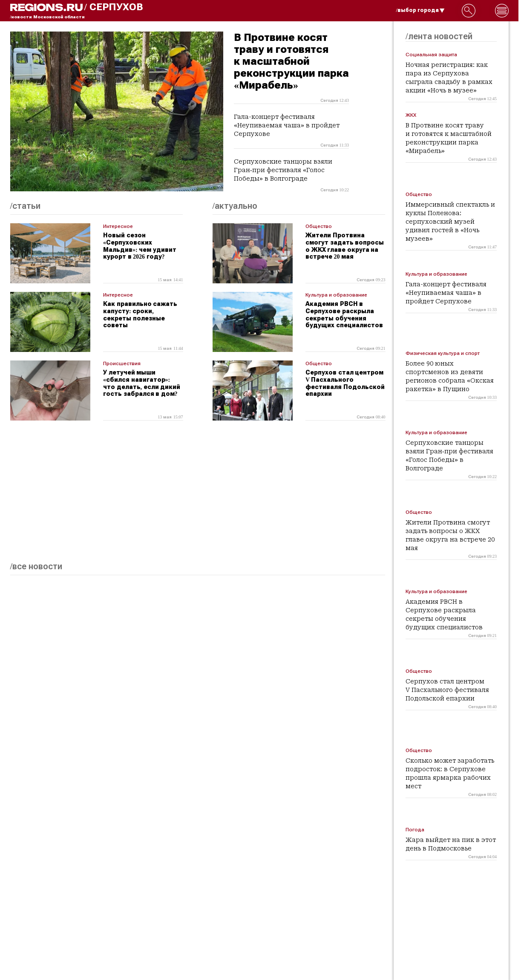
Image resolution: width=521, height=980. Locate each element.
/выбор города (420, 10)
